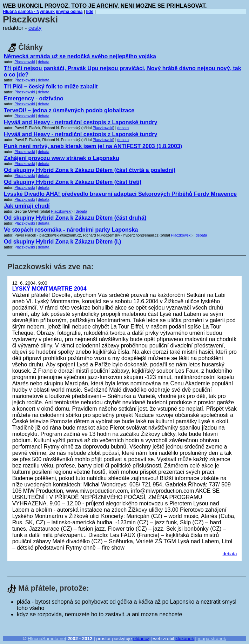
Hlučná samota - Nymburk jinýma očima (43, 12)
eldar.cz (141, 639)
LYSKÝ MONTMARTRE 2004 (49, 289)
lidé (90, 12)
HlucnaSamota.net (47, 639)
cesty (35, 28)
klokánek (185, 639)
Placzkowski (25, 62)
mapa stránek (212, 639)
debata (44, 62)
